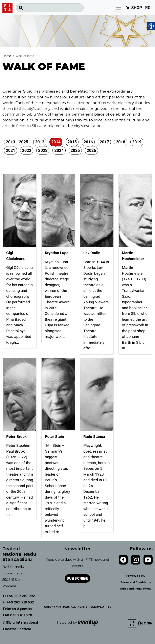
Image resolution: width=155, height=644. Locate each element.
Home (7, 56)
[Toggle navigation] (118, 8)
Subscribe (77, 578)
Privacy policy (136, 576)
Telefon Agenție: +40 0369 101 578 (17, 612)
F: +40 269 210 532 (18, 602)
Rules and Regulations (136, 589)
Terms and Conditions (136, 582)
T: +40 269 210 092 (19, 596)
